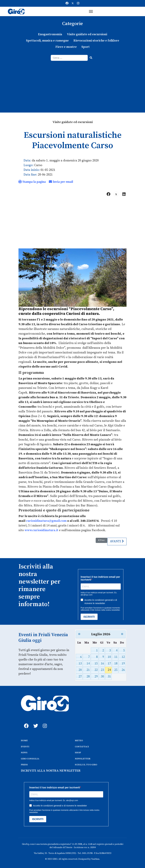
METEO (79, 741)
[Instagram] (78, 3)
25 (116, 670)
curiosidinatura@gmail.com (46, 521)
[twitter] (35, 722)
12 (123, 657)
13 (80, 664)
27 (80, 677)
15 (96, 664)
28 (88, 677)
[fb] (26, 722)
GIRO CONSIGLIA (30, 759)
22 (96, 670)
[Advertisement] (72, 84)
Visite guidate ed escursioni (87, 34)
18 (116, 664)
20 (80, 670)
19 (123, 664)
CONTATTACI (82, 747)
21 (88, 670)
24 (109, 670)
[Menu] (91, 11)
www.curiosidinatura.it (41, 530)
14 (88, 664)
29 (96, 677)
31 (109, 677)
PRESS (24, 765)
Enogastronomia (50, 34)
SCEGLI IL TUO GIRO (86, 765)
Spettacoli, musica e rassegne (47, 41)
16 (102, 664)
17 (109, 664)
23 (102, 670)
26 (123, 670)
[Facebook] (67, 3)
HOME (24, 741)
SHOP (78, 753)
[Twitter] (73, 3)
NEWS (24, 753)
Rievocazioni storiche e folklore (96, 41)
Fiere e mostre (66, 47)
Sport (85, 47)
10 (109, 657)
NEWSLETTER (83, 759)
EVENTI (25, 747)
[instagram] (44, 722)
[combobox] (69, 58)
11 (116, 657)
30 (102, 677)
